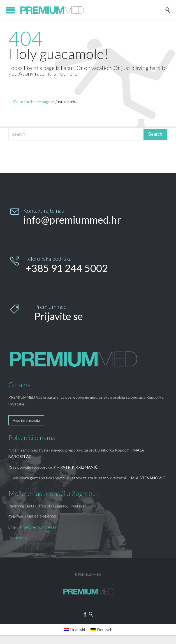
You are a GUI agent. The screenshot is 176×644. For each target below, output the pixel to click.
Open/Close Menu (11, 10)
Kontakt (16, 538)
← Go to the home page (29, 102)
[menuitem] (74, 630)
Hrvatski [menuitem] (78, 630)
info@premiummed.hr (38, 527)
